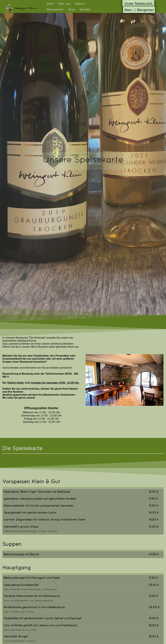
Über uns (64, 3)
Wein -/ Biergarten (139, 10)
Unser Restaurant (138, 3)
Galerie (80, 3)
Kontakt (85, 9)
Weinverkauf (55, 9)
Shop (71, 9)
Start (50, 3)
